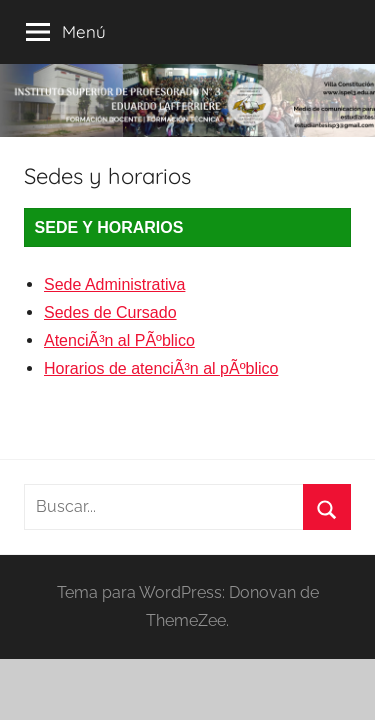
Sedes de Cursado (110, 312)
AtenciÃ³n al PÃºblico (119, 340)
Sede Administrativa (114, 284)
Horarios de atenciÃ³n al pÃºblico (161, 368)
